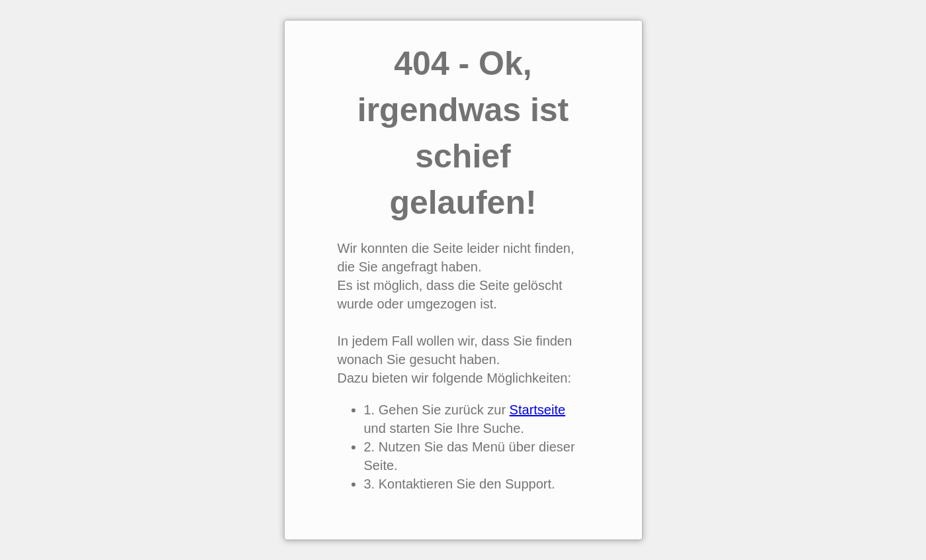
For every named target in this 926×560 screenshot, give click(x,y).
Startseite (537, 410)
